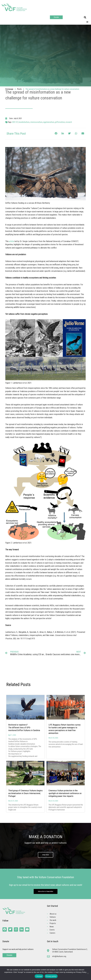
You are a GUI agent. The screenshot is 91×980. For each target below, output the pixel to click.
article (12, 241)
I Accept (39, 976)
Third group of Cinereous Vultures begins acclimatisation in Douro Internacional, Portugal (25, 793)
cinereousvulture (36, 122)
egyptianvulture (49, 122)
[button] (85, 17)
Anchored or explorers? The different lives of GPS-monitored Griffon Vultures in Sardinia (24, 728)
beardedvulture (24, 122)
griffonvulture (60, 122)
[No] (88, 973)
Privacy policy (51, 976)
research (69, 122)
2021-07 (15, 122)
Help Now (46, 855)
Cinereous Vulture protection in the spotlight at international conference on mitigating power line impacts (65, 793)
